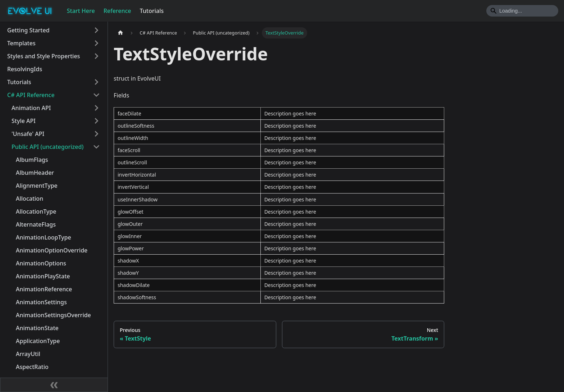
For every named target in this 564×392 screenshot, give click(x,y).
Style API (24, 121)
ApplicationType (38, 341)
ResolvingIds (25, 69)
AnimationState (37, 328)
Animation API (31, 108)
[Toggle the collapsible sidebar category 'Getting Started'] (96, 30)
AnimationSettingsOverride (53, 315)
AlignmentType (37, 186)
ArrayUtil (28, 354)
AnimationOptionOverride (52, 250)
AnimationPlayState (43, 276)
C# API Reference (31, 95)
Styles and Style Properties (44, 56)
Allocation (29, 199)
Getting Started (28, 30)
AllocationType (36, 211)
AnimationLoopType (44, 237)
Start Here (81, 11)
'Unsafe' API (28, 134)
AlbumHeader (35, 173)
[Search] (522, 11)
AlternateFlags (36, 224)
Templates (21, 43)
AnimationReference (44, 289)
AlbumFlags (32, 160)
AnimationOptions (41, 263)
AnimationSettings (41, 302)
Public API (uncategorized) (47, 147)
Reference (117, 11)
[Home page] (120, 33)
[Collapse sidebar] (54, 385)
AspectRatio (32, 367)
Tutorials (152, 11)
